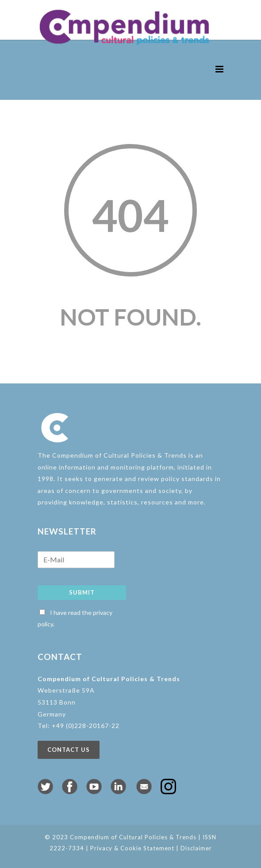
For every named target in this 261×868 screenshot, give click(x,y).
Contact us (69, 750)
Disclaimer (196, 848)
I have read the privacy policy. (75, 618)
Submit (82, 592)
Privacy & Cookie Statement (132, 848)
